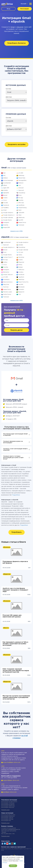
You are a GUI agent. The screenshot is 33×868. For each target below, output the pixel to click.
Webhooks (21, 218)
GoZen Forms (7, 294)
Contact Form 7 (8, 257)
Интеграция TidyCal (7, 818)
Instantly (6, 225)
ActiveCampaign (8, 180)
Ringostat (21, 262)
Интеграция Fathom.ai (8, 816)
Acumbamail (7, 183)
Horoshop (21, 257)
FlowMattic (6, 280)
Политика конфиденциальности (11, 829)
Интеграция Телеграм (8, 803)
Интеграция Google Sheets (9, 802)
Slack (20, 210)
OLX (20, 185)
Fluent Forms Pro (23, 282)
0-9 (2, 850)
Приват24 (21, 292)
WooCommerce (8, 282)
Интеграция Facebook (8, 805)
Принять (13, 866)
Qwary (20, 255)
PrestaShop (22, 193)
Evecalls (5, 203)
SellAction (21, 270)
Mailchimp (21, 176)
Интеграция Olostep (7, 819)
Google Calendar (8, 218)
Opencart (21, 190)
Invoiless (21, 272)
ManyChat (6, 285)
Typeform (21, 277)
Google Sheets (7, 220)
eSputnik (20, 27)
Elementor (6, 272)
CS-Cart (21, 252)
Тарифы (4, 832)
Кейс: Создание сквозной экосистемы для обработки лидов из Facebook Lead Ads (16, 671)
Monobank (21, 287)
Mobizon (21, 183)
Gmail (13, 27)
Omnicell (21, 188)
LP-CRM (21, 173)
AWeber (5, 178)
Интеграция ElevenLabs (8, 815)
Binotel (5, 195)
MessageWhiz (22, 180)
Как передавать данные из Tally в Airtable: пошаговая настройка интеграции (15, 644)
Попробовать (17, 532)
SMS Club (21, 203)
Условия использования (9, 828)
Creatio (5, 198)
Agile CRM (6, 188)
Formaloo (21, 289)
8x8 (4, 173)
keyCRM (21, 220)
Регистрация (25, 9)
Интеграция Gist (6, 821)
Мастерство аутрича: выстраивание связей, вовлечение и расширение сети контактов (16, 697)
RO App (21, 198)
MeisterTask (22, 178)
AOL (4, 176)
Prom (20, 195)
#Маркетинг (7, 574)
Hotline (5, 262)
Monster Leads (7, 292)
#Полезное (7, 547)
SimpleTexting (22, 208)
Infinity (20, 265)
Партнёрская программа (9, 831)
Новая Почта (22, 223)
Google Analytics (8, 213)
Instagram (6, 223)
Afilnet (5, 185)
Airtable (5, 190)
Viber (20, 215)
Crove (5, 200)
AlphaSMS (6, 193)
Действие (9, 97)
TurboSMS (21, 213)
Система (8, 89)
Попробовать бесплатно (17, 43)
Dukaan (21, 267)
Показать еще (5, 810)
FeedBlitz (6, 208)
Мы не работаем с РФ (8, 834)
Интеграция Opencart (8, 807)
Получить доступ (16, 330)
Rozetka (21, 200)
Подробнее (16, 495)
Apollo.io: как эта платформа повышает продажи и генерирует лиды (15, 590)
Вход (8, 9)
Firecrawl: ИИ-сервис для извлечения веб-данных (12, 616)
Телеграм (21, 225)
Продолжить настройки (17, 145)
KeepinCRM (6, 228)
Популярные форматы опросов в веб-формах (15, 562)
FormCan (6, 287)
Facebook (6, 205)
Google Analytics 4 (9, 215)
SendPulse (21, 205)
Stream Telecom (8, 275)
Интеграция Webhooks (8, 806)
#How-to (6, 628)
